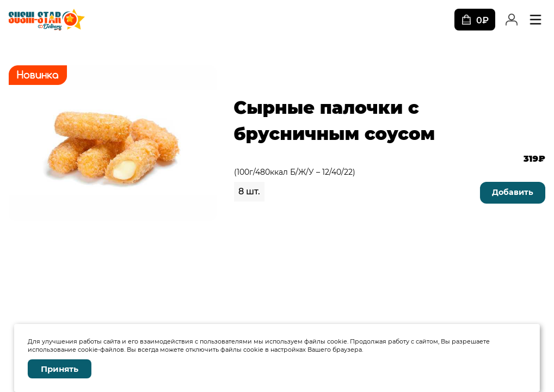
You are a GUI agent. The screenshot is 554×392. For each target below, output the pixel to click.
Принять (60, 369)
